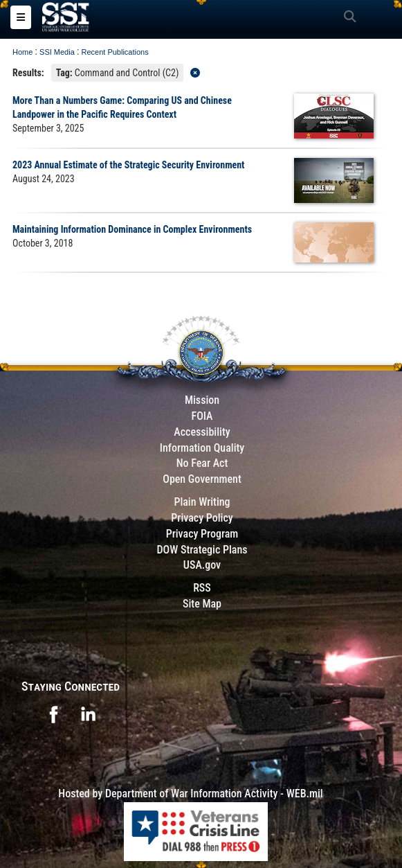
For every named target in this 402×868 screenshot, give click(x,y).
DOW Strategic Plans (202, 550)
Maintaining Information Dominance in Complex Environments (132, 229)
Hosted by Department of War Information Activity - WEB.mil (190, 794)
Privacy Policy (202, 518)
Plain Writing (202, 502)
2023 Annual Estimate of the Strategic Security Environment (128, 165)
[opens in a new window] (53, 713)
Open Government (202, 479)
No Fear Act (202, 463)
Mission (202, 400)
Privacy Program (202, 534)
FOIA (202, 416)
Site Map (202, 604)
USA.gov (202, 565)
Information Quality (202, 448)
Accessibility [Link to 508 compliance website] (202, 432)
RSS (202, 588)
